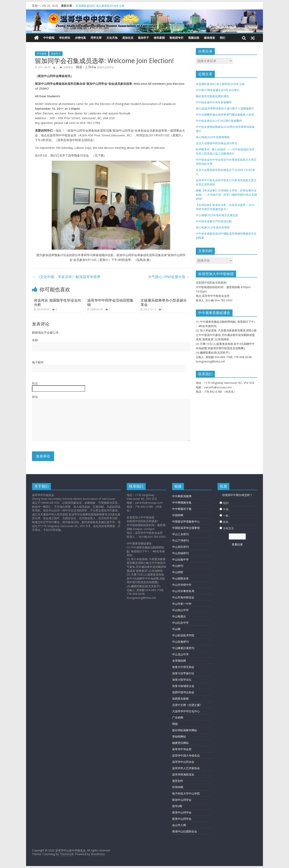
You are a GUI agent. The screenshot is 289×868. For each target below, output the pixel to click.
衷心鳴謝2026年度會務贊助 (213, 137)
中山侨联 (178, 572)
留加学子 (144, 38)
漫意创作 (178, 781)
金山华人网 (179, 825)
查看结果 (237, 544)
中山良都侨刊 (180, 642)
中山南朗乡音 (180, 578)
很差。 (227, 522)
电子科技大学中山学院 (186, 793)
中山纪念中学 (180, 623)
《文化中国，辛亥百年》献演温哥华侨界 (66, 277)
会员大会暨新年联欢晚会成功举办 (217, 143)
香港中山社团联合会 (185, 831)
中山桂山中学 (180, 610)
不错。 (227, 509)
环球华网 (178, 787)
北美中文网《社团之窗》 (187, 705)
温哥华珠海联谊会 (183, 774)
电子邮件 (38, 362)
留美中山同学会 (182, 812)
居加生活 (128, 38)
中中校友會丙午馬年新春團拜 (214, 102)
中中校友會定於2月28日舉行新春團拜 (219, 121)
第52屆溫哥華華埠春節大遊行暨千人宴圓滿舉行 (225, 108)
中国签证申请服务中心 (186, 521)
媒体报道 (209, 38)
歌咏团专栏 (176, 38)
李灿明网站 (179, 736)
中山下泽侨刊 (180, 540)
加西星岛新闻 (180, 699)
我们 (222, 38)
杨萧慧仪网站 (180, 743)
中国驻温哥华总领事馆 (186, 528)
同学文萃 (96, 38)
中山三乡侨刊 (180, 534)
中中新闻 (49, 38)
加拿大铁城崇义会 (183, 686)
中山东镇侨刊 (180, 553)
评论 (35, 397)
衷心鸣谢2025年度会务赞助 (213, 227)
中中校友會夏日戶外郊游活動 (214, 221)
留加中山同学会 (106, 67)
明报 (175, 724)
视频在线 (194, 38)
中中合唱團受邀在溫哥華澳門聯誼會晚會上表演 (225, 115)
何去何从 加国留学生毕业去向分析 (58, 302)
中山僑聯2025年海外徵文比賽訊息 (217, 215)
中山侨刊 (178, 566)
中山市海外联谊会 (183, 597)
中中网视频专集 (182, 502)
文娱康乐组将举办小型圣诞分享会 (164, 302)
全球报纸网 (179, 661)
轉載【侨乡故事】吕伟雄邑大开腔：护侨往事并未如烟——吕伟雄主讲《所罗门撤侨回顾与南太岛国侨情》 (226, 195)
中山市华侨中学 (182, 585)
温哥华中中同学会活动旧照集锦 (110, 302)
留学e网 (177, 806)
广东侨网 (178, 718)
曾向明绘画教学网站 (185, 730)
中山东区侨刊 (180, 547)
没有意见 (228, 528)
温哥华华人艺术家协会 (186, 768)
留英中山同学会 (182, 819)
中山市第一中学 (182, 604)
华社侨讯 (65, 38)
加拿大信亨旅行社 (183, 673)
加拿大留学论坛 (182, 680)
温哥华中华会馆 (182, 749)
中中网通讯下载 (182, 509)
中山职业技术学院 (183, 635)
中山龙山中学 (180, 654)
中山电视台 (179, 616)
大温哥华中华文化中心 (186, 711)
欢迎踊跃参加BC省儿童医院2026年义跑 (100, 6)
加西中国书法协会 (183, 692)
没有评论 (66, 67)
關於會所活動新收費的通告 (212, 96)
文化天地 (112, 38)
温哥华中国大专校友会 (186, 755)
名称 (35, 340)
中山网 (176, 629)
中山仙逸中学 (180, 559)
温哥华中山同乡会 (183, 762)
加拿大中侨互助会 (183, 667)
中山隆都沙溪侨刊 (183, 648)
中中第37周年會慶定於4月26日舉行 (218, 90)
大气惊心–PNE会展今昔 (169, 277)
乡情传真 (80, 38)
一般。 (227, 516)
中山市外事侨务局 (183, 591)
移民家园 (159, 38)
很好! (226, 503)
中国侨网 (178, 515)
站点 (35, 383)
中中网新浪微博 (182, 496)
